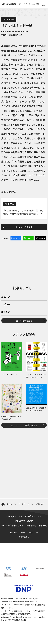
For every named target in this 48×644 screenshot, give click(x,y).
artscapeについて (15, 516)
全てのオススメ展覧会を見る (24, 425)
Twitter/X (41, 238)
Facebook (17, 238)
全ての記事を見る (24, 321)
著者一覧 (43, 525)
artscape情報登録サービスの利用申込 (19, 525)
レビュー (6, 304)
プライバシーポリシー (29, 532)
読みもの (6, 312)
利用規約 (14, 532)
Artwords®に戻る (24, 227)
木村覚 (13, 192)
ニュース (6, 297)
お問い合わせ (24, 537)
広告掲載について (33, 516)
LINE (29, 238)
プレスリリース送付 (24, 521)
